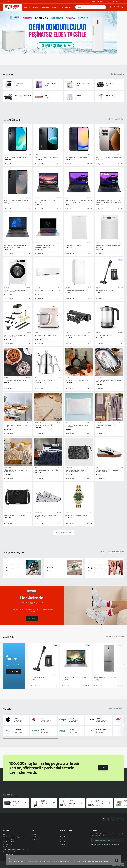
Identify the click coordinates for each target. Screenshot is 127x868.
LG (42, 719)
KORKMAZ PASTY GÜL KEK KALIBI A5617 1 (16, 380)
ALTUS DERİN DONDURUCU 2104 (75, 245)
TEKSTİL (78, 96)
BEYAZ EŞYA (19, 83)
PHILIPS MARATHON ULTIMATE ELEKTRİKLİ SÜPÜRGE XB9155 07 (101, 801)
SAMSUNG (7, 155)
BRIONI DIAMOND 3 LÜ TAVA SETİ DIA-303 (77, 380)
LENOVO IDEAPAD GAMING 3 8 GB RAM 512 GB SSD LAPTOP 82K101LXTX (79, 201)
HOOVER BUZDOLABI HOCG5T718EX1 (105, 678)
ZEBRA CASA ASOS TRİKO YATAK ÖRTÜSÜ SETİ (48, 470)
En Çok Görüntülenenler (10, 795)
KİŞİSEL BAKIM (111, 96)
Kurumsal (6, 830)
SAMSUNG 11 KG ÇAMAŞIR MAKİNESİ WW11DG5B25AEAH (15, 291)
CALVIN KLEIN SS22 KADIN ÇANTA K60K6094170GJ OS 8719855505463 (76, 471)
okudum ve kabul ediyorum (105, 845)
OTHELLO (68, 423)
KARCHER (7, 333)
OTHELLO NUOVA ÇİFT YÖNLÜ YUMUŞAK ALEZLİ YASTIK (77, 426)
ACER (63, 675)
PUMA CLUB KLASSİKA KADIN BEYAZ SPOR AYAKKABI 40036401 (108, 471)
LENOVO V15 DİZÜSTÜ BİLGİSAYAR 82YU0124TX (45, 201)
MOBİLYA (48, 96)
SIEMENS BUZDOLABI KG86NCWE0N (76, 290)
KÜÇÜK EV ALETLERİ (83, 83)
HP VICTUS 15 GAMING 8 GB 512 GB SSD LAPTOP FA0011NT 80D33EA (16, 246)
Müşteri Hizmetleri (66, 830)
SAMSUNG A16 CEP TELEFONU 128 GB (15, 157)
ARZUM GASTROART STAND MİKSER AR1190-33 (48, 336)
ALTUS (67, 243)
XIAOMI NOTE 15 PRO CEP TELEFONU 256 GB (109, 157)
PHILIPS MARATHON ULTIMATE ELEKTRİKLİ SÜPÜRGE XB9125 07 (45, 801)
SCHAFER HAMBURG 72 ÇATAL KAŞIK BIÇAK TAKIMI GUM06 (109, 381)
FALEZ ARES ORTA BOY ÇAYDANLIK (45, 380)
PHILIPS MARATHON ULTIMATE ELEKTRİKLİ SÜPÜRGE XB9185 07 (73, 801)
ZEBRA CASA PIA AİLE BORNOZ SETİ (106, 425)
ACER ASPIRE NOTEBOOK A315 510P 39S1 (74, 678)
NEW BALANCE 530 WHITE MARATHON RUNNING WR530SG (46, 516)
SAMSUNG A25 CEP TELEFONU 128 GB (76, 157)
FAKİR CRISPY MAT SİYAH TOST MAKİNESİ (77, 335)
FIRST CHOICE (8, 467)
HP (5, 243)
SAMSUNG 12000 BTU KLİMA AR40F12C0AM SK (48, 291)
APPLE (16, 719)
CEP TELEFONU (50, 83)
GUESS (6, 512)
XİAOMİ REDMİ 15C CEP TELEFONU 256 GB (47, 157)
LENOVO (37, 198)
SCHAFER (98, 378)
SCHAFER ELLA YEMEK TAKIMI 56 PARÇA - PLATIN (16, 426)
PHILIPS (98, 288)
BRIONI (67, 378)
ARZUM (36, 333)
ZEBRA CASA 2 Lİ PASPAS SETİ (43, 425)
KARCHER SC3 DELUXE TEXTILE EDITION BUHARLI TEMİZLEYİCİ (16, 336)
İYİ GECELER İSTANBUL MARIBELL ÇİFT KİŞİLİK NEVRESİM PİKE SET (17, 471)
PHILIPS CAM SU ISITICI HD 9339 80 (106, 335)
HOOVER (97, 675)
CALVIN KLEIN (69, 467)
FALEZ (36, 378)
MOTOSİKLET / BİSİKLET (23, 96)
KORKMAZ (7, 378)
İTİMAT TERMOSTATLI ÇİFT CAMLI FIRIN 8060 (18, 801)
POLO (67, 512)
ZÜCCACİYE (110, 83)
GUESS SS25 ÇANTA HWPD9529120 (14, 515)
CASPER (37, 243)
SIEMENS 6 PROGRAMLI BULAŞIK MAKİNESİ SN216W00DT (108, 246)
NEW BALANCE (38, 512)
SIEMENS (98, 243)
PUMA (97, 467)
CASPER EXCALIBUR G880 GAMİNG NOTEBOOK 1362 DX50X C (45, 246)
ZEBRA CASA (38, 423)
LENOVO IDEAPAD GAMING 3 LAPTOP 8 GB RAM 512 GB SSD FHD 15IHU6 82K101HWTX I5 (109, 201)
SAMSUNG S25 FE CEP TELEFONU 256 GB (16, 200)
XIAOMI (37, 155)
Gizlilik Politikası (103, 861)
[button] (3, 51)
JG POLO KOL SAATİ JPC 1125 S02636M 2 (77, 515)
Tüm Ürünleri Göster (62, 532)
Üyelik (34, 830)
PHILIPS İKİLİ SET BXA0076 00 (105, 290)
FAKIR (67, 333)
